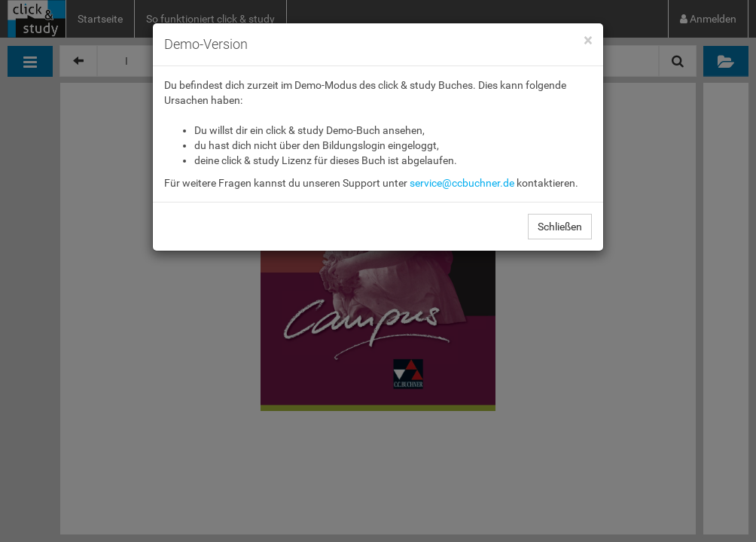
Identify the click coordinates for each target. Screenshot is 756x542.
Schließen (560, 227)
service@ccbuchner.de (462, 183)
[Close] (588, 41)
